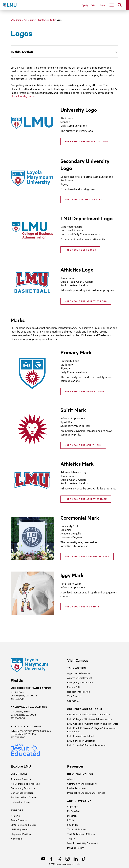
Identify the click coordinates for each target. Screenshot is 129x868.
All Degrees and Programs (25, 783)
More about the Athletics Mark (86, 499)
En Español (73, 811)
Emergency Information (80, 682)
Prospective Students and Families (86, 793)
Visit (94, 5)
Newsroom (17, 838)
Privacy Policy (75, 848)
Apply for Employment (80, 678)
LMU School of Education (81, 740)
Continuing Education (23, 788)
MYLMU (72, 820)
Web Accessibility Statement (83, 843)
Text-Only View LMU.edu (81, 834)
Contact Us (73, 701)
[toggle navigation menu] (112, 5)
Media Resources (77, 788)
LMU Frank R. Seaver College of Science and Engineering (92, 730)
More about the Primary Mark (85, 391)
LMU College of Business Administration (90, 719)
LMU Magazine (19, 829)
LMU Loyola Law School (81, 736)
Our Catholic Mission (22, 793)
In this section (22, 52)
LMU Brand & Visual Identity (24, 20)
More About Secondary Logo (84, 200)
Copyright (73, 806)
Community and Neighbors (82, 783)
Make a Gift (74, 687)
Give (102, 5)
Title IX (71, 838)
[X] (59, 859)
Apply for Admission (79, 673)
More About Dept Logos (80, 250)
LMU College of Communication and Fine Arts (93, 723)
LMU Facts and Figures (24, 825)
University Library (21, 802)
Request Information (79, 691)
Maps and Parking (21, 834)
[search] (120, 5)
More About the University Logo (86, 141)
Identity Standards (47, 20)
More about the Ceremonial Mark (87, 557)
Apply (85, 5)
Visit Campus (74, 696)
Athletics (16, 815)
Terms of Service (76, 829)
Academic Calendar (21, 779)
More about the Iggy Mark (82, 607)
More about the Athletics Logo (86, 301)
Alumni (71, 779)
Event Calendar (19, 820)
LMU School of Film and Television (86, 745)
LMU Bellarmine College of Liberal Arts (89, 714)
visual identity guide (23, 96)
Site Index (73, 825)
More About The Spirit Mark (83, 445)
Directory (72, 815)
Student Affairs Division (24, 797)
